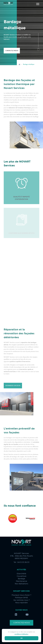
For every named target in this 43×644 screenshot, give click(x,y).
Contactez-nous (12, 51)
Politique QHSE (21, 598)
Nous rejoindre (21, 603)
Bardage (21, 579)
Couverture (21, 576)
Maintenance (21, 581)
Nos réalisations (21, 584)
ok (22, 638)
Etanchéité (21, 574)
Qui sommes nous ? (21, 600)
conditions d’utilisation (21, 634)
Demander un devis (13, 386)
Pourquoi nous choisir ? (21, 595)
